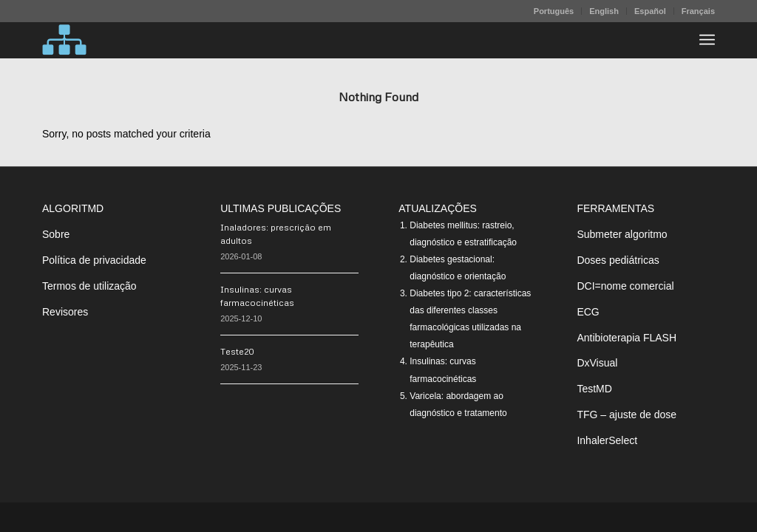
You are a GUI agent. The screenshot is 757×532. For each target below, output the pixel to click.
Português (554, 11)
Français (698, 11)
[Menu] (707, 40)
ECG (588, 312)
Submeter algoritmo (622, 234)
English (604, 11)
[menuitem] (554, 11)
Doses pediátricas (618, 260)
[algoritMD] (64, 40)
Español (650, 11)
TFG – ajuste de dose (627, 415)
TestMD (594, 389)
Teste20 (237, 351)
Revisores (65, 312)
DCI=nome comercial (625, 286)
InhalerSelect (607, 440)
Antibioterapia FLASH (627, 338)
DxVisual (597, 363)
